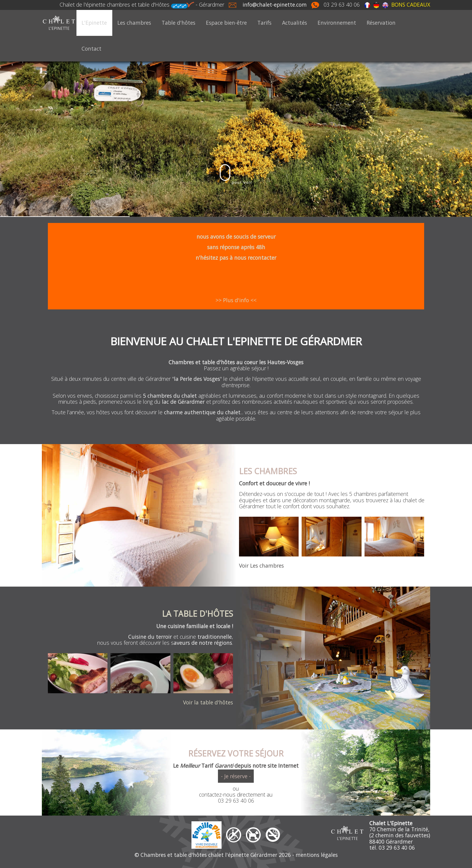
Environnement (337, 23)
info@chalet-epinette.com (275, 5)
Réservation (381, 23)
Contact (92, 49)
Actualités (295, 23)
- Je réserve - (236, 776)
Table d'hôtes (179, 23)
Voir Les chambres (261, 566)
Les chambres (134, 23)
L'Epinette (94, 23)
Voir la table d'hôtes (208, 702)
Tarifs (264, 23)
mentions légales (317, 855)
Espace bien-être (226, 23)
